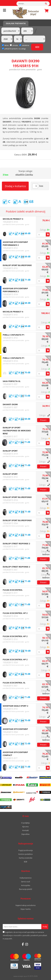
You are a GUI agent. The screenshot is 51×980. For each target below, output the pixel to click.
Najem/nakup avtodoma (26, 905)
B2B (26, 862)
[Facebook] (23, 944)
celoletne (24, 45)
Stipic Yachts (26, 909)
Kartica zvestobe (26, 858)
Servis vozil (26, 882)
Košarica (46, 11)
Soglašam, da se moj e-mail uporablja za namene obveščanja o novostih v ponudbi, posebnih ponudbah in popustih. (25, 935)
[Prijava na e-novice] (45, 927)
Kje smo (26, 827)
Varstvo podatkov (26, 854)
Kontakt (26, 830)
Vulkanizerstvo (26, 878)
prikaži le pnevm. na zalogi (15, 49)
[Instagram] (27, 944)
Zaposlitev (26, 834)
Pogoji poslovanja (26, 850)
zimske (14, 45)
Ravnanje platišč (26, 889)
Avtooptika (26, 885)
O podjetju (26, 823)
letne (5, 45)
